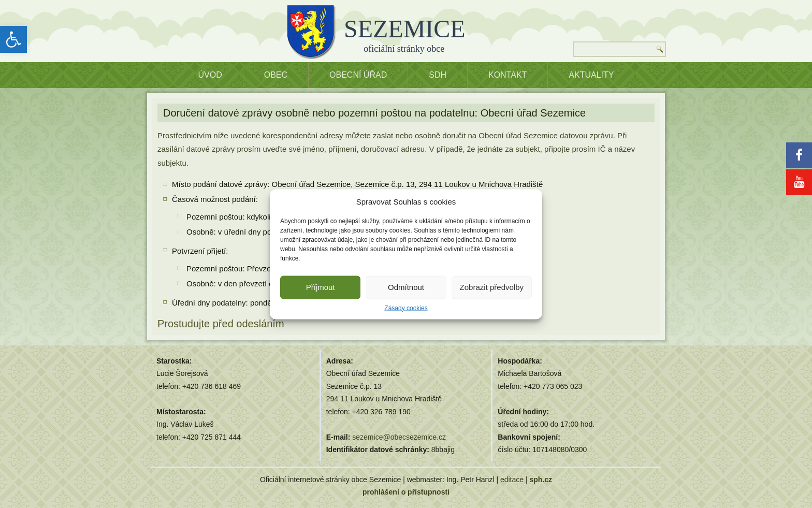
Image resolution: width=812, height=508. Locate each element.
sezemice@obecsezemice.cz (399, 437)
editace (512, 480)
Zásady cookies (406, 308)
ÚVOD (210, 75)
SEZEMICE (405, 29)
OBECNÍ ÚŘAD (358, 75)
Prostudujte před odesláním (221, 324)
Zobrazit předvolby (492, 287)
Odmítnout (406, 287)
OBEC (276, 75)
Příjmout (321, 287)
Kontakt (508, 75)
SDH (438, 75)
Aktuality (591, 75)
